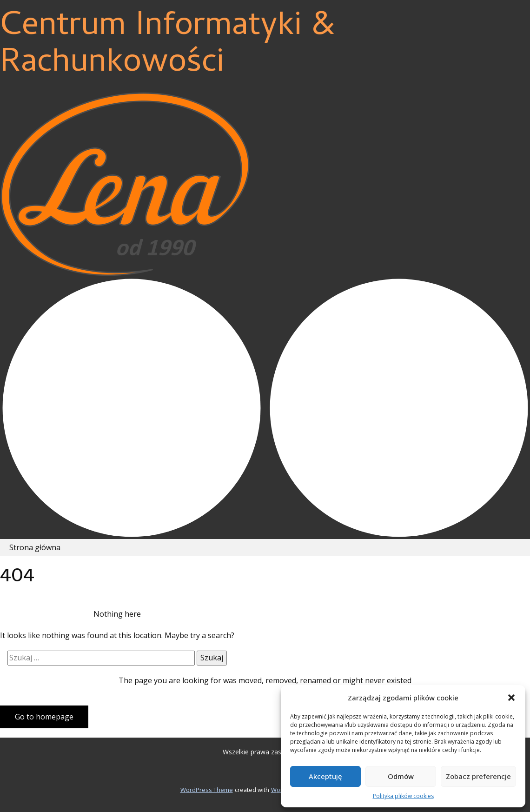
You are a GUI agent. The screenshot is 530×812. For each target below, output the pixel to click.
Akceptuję (325, 776)
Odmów (401, 776)
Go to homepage (44, 717)
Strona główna (35, 547)
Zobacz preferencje (478, 776)
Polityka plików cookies (403, 796)
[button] (511, 698)
